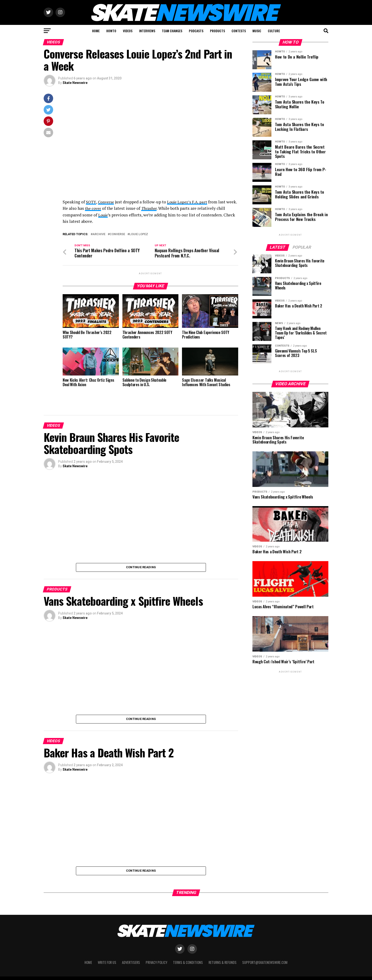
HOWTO (111, 31)
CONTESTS (239, 31)
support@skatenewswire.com (265, 963)
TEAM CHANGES (172, 31)
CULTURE (274, 31)
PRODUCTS (217, 31)
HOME (96, 31)
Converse (107, 202)
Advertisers (131, 963)
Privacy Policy (156, 963)
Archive (99, 234)
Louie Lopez (139, 234)
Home (88, 963)
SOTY (91, 202)
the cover (105, 208)
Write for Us (107, 963)
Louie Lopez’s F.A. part (190, 202)
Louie (113, 215)
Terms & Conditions (188, 963)
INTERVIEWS (147, 31)
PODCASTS (196, 31)
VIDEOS (128, 31)
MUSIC (257, 31)
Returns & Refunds (223, 963)
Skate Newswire (75, 83)
